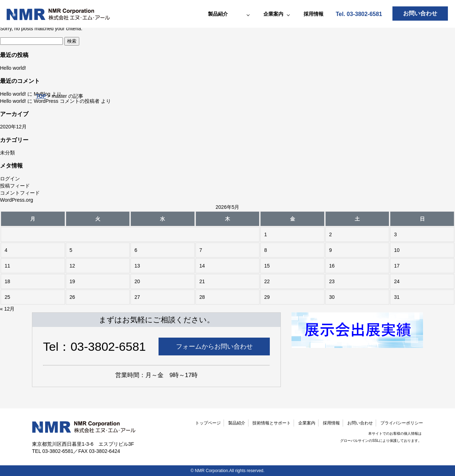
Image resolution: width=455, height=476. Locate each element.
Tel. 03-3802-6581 (359, 14)
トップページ (208, 423)
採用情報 (314, 14)
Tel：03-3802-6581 (94, 347)
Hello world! (13, 68)
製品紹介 (237, 423)
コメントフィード (20, 193)
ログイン (10, 179)
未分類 (7, 153)
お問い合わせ (420, 13)
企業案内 (307, 423)
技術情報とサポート (272, 423)
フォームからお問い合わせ (214, 347)
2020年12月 (13, 127)
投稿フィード (15, 186)
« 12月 (7, 309)
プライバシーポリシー (402, 423)
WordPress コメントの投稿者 (67, 101)
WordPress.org (17, 200)
